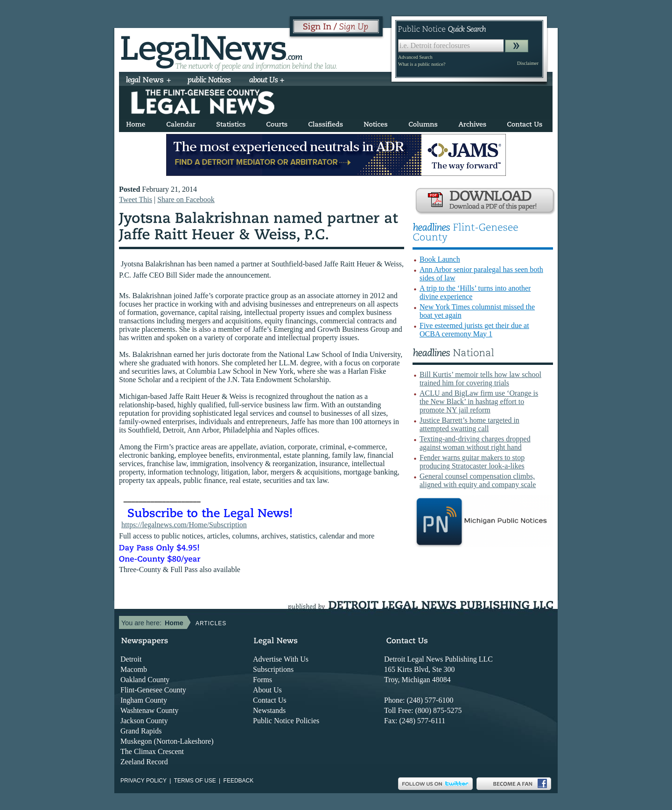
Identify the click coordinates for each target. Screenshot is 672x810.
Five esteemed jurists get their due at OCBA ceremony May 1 (474, 330)
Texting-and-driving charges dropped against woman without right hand (475, 443)
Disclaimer (528, 63)
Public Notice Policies (286, 721)
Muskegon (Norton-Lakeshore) (167, 741)
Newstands (269, 710)
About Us (267, 690)
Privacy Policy (143, 781)
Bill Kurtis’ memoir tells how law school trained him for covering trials (480, 379)
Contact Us (270, 700)
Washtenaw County (149, 710)
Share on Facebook (186, 199)
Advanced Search (415, 57)
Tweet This (136, 199)
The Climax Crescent (152, 751)
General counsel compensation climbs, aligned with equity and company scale (478, 480)
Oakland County (145, 680)
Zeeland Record (144, 762)
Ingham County (144, 700)
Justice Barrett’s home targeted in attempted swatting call (469, 424)
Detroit (131, 659)
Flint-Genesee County (153, 690)
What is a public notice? (422, 64)
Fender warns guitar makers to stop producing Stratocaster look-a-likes (472, 462)
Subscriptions (273, 669)
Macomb (134, 669)
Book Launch (440, 259)
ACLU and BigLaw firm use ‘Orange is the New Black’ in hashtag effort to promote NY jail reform (479, 402)
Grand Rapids (141, 731)
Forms (262, 680)
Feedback (239, 781)
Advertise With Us (281, 659)
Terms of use (195, 781)
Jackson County (144, 721)
